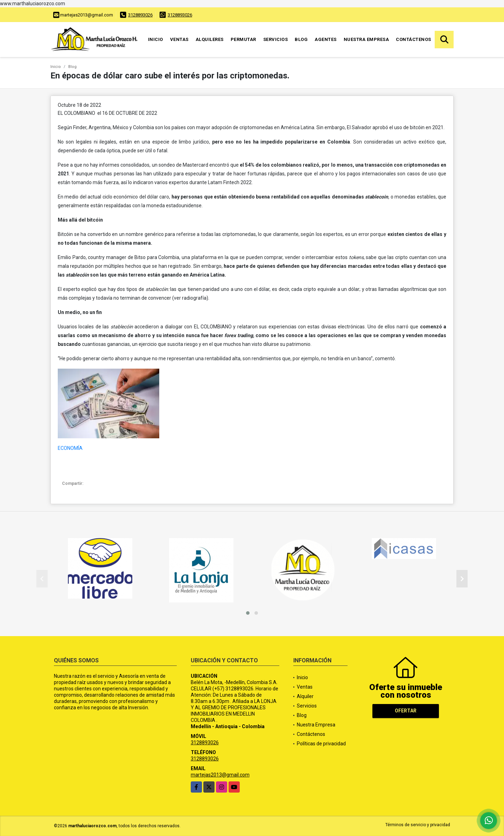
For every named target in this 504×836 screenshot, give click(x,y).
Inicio (156, 39)
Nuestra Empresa (366, 39)
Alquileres (210, 39)
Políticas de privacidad (321, 744)
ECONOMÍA (70, 448)
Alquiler (305, 696)
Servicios (276, 39)
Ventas (179, 39)
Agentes (326, 39)
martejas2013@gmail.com (220, 775)
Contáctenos (414, 39)
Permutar (243, 39)
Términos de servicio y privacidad (418, 825)
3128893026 (140, 15)
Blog (301, 39)
